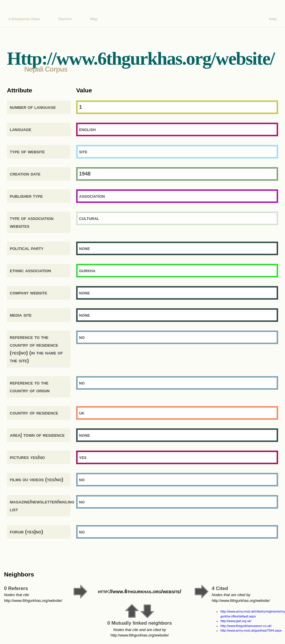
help (273, 19)
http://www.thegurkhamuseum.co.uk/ (246, 626)
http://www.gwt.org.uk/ (236, 621)
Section (65, 19)
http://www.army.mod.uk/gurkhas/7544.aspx (251, 630)
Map (94, 19)
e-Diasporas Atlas (24, 19)
